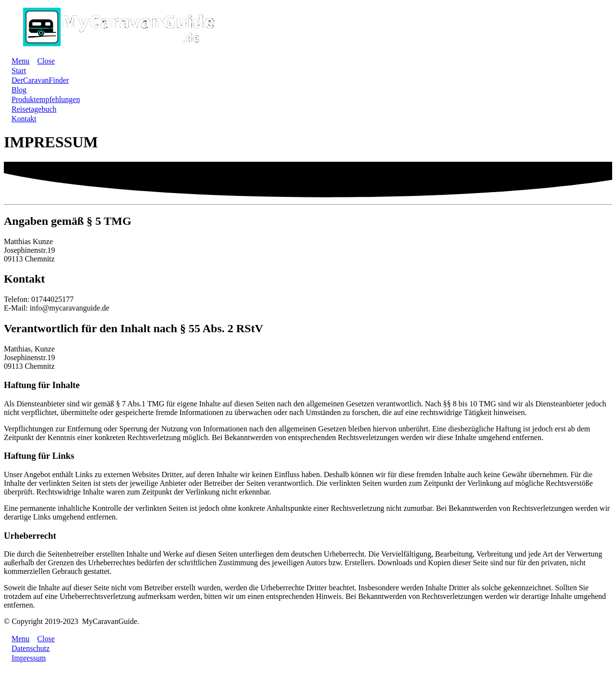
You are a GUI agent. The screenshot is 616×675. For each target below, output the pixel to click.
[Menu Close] (42, 61)
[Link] (19, 71)
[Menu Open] (17, 61)
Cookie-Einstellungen (33, 667)
